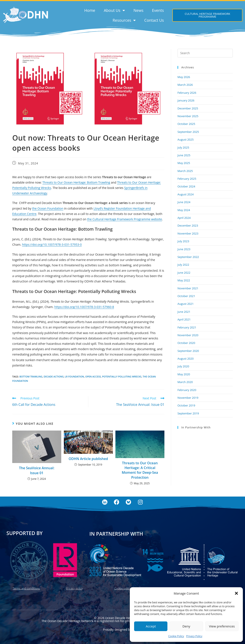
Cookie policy (122, 588)
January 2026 (186, 100)
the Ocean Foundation (48, 208)
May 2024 (184, 210)
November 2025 (188, 116)
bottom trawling (31, 376)
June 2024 (184, 202)
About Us (114, 10)
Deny (186, 626)
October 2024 (186, 186)
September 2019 (188, 413)
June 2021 (184, 312)
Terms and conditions (26, 588)
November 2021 (188, 288)
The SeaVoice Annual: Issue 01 (37, 470)
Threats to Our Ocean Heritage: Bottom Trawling (76, 182)
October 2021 (186, 296)
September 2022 (188, 257)
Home (90, 10)
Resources (124, 20)
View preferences (222, 626)
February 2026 (187, 93)
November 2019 (188, 398)
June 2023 (184, 249)
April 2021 (184, 319)
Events (158, 10)
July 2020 (183, 366)
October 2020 (186, 343)
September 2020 (188, 351)
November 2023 (188, 233)
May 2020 (184, 374)
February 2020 (187, 390)
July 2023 (183, 241)
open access (93, 376)
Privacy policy (74, 588)
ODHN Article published (88, 459)
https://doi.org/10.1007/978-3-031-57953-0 (52, 245)
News (138, 10)
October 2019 (186, 405)
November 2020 (188, 335)
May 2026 (184, 77)
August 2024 (186, 194)
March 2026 (185, 85)
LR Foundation (74, 376)
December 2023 (188, 225)
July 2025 (183, 147)
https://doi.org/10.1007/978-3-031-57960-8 (84, 307)
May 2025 (184, 163)
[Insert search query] (205, 53)
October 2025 (186, 124)
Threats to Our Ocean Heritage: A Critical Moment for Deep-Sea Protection (140, 470)
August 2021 (186, 304)
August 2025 (186, 140)
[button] (236, 593)
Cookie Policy (176, 636)
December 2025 (188, 108)
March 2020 (185, 382)
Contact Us (154, 20)
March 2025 (185, 171)
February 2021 (187, 327)
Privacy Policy (194, 636)
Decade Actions (54, 376)
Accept (151, 626)
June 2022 (184, 273)
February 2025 (187, 179)
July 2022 (183, 265)
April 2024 (184, 218)
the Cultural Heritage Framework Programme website (125, 219)
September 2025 (188, 132)
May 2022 (184, 280)
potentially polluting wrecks (122, 376)
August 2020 (186, 359)
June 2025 (184, 155)
